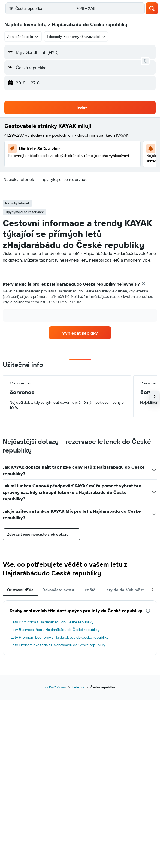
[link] (80, 333)
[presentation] (144, 283)
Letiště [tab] (89, 590)
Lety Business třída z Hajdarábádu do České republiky (55, 630)
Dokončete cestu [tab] (58, 590)
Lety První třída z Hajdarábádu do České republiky (52, 622)
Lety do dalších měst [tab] (124, 590)
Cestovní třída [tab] (20, 590)
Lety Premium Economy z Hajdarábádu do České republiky (60, 637)
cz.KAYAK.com (55, 687)
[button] (9, 8)
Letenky (78, 687)
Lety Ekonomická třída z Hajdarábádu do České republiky (58, 645)
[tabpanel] (80, 304)
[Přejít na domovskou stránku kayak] (36, 8)
